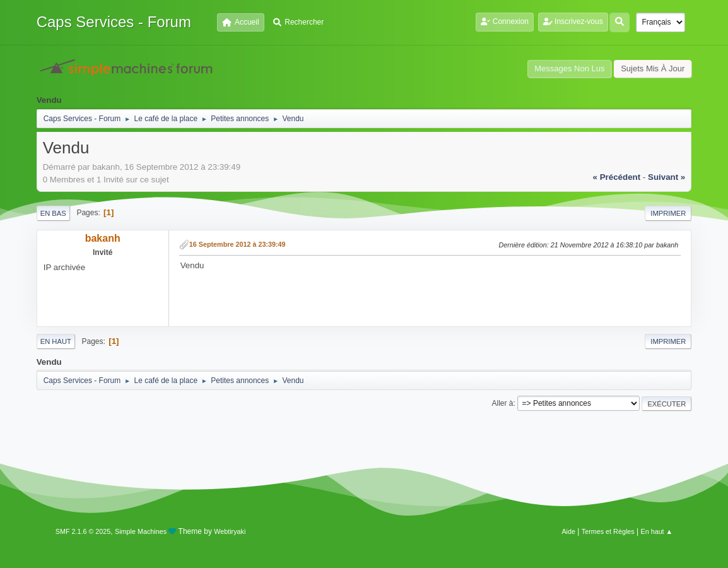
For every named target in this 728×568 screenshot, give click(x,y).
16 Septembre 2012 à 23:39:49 (238, 244)
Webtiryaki (230, 531)
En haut (56, 341)
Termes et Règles (608, 531)
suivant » (666, 177)
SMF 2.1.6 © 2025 (83, 531)
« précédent (617, 177)
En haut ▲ (656, 531)
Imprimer (668, 213)
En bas (53, 213)
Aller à (502, 403)
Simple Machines (141, 531)
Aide (568, 531)
